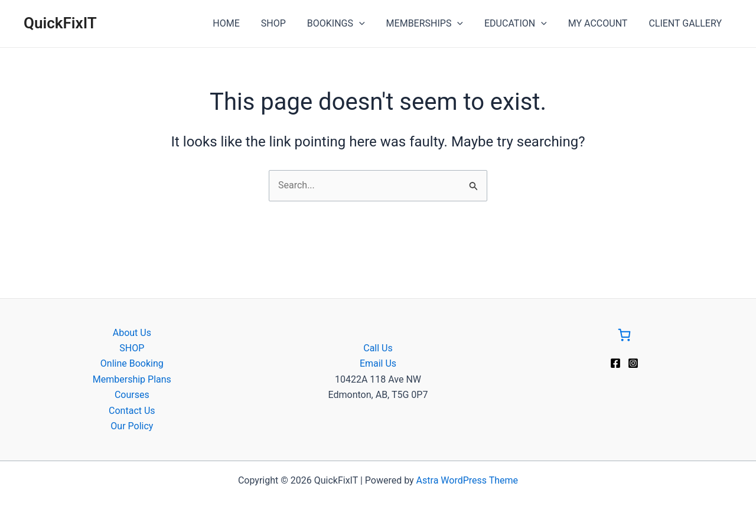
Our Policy (132, 426)
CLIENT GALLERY (686, 23)
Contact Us (132, 411)
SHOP (286, 23)
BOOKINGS (347, 24)
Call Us (378, 348)
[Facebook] (615, 363)
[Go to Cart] (624, 337)
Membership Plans (132, 379)
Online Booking (132, 363)
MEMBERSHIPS (433, 24)
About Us (132, 333)
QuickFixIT (60, 23)
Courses (132, 395)
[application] (370, 24)
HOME (241, 23)
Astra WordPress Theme (467, 480)
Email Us (378, 363)
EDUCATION (522, 24)
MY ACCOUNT (602, 23)
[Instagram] (633, 363)
